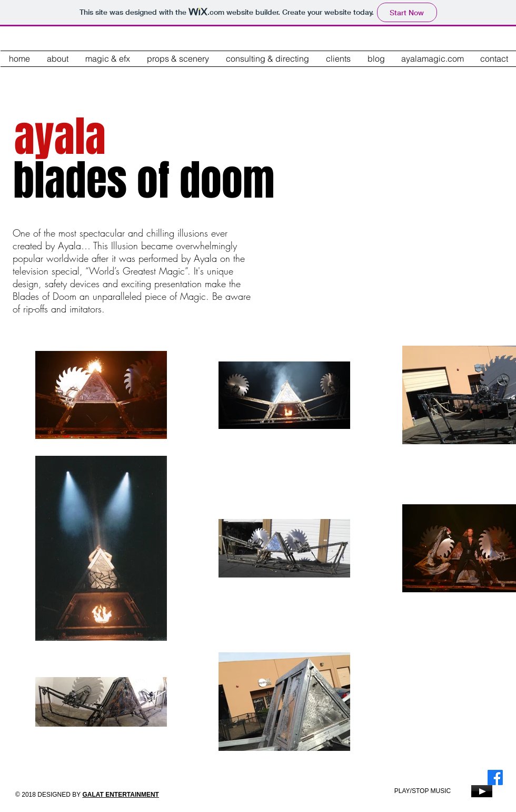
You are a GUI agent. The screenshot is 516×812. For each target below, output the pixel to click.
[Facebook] (495, 777)
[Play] (482, 791)
